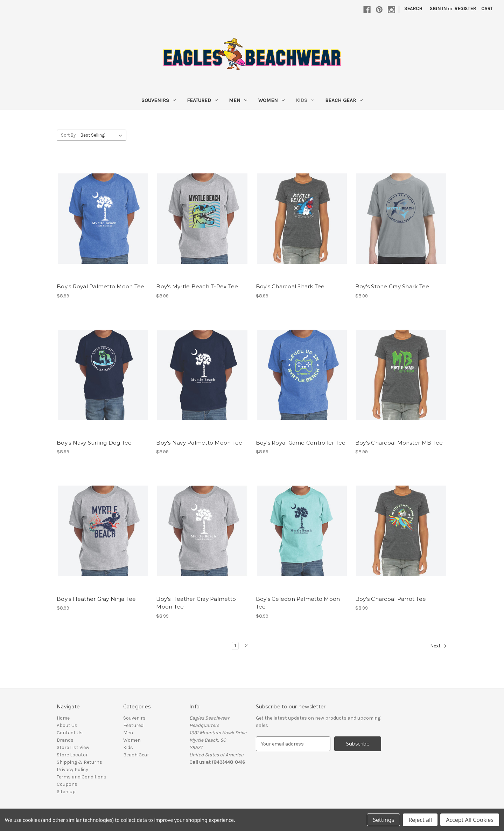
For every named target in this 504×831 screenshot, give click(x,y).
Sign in (438, 9)
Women (271, 100)
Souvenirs (159, 100)
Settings (383, 820)
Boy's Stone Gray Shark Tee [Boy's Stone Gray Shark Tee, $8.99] (392, 286)
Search (413, 9)
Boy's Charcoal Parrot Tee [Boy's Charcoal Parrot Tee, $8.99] (391, 599)
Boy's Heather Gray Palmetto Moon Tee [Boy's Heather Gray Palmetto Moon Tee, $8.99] (196, 603)
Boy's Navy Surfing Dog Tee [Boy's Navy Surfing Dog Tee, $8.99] (94, 443)
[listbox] (103, 135)
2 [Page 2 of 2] (246, 645)
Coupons (67, 784)
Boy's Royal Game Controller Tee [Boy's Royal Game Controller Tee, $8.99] (301, 443)
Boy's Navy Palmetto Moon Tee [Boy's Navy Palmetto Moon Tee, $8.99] (199, 443)
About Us (67, 725)
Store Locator (72, 755)
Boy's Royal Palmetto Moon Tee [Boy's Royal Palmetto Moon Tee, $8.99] (100, 286)
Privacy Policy (72, 770)
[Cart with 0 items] (487, 9)
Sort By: (69, 135)
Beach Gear (344, 100)
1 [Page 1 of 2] (235, 645)
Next (439, 646)
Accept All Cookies (470, 820)
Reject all (420, 820)
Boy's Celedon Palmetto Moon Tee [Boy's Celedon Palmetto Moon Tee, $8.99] (298, 603)
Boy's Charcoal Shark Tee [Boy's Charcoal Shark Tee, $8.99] (290, 286)
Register (465, 9)
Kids (305, 100)
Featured (202, 100)
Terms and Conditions (82, 777)
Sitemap (66, 792)
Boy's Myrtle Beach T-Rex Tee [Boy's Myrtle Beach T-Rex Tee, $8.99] (197, 286)
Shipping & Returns (79, 762)
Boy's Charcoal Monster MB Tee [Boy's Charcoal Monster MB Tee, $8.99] (399, 443)
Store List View (73, 747)
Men (238, 100)
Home (63, 718)
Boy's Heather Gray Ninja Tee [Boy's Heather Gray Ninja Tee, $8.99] (96, 599)
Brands (65, 740)
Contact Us (70, 733)
